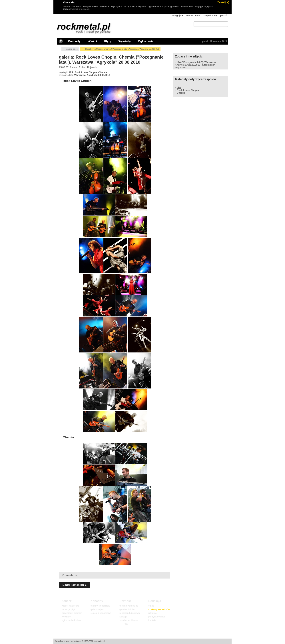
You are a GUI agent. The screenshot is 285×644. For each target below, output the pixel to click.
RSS (126, 624)
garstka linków (127, 609)
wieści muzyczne (70, 606)
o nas (151, 606)
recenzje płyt (68, 609)
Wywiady (125, 41)
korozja (123, 617)
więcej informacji (80, 9)
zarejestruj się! (210, 15)
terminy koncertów (100, 606)
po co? (224, 15)
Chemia (68, 437)
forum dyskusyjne (129, 606)
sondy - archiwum (129, 620)
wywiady (66, 617)
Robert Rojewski (88, 67)
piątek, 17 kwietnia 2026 (215, 41)
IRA (179, 87)
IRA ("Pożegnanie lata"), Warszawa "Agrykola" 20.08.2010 (196, 63)
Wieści (92, 41)
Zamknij (221, 2)
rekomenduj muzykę (130, 613)
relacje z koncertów (101, 613)
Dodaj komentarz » (75, 585)
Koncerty (74, 41)
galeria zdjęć (72, 49)
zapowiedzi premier (72, 613)
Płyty (108, 41)
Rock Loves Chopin (77, 81)
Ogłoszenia (146, 41)
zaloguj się (178, 15)
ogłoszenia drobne (71, 620)
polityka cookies (157, 617)
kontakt (152, 620)
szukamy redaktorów (159, 609)
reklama (152, 613)
